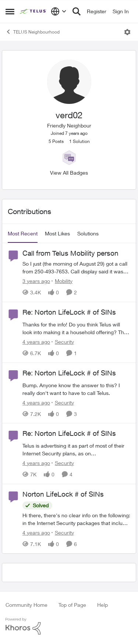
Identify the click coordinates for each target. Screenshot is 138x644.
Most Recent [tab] (23, 233)
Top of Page (72, 605)
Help (102, 605)
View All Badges (69, 173)
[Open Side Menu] (10, 11)
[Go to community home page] (33, 11)
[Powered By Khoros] (69, 626)
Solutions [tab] (88, 233)
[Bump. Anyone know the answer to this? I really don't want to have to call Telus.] (76, 389)
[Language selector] (59, 11)
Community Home (26, 605)
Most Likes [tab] (57, 233)
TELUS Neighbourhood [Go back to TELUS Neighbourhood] (33, 32)
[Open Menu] (127, 32)
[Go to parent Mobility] (62, 281)
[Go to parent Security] (63, 342)
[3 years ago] (36, 281)
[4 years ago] (36, 342)
